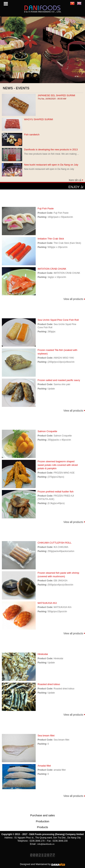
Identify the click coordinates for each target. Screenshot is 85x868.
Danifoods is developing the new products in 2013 (51, 150)
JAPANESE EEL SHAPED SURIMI (56, 95)
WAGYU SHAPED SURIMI (39, 119)
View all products (73, 299)
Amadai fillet (44, 766)
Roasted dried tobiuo (49, 684)
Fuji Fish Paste (46, 208)
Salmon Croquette (47, 431)
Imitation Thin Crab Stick (51, 239)
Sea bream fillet (46, 736)
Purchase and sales (43, 815)
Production (43, 821)
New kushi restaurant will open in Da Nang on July (51, 165)
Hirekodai (43, 654)
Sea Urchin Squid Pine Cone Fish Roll (58, 320)
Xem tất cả (75, 180)
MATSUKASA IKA (47, 603)
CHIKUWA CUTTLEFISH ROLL (55, 543)
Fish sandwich (32, 135)
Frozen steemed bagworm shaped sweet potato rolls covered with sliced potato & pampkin (58, 465)
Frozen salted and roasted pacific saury (59, 380)
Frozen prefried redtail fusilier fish (55, 492)
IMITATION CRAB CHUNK (52, 269)
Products (42, 827)
